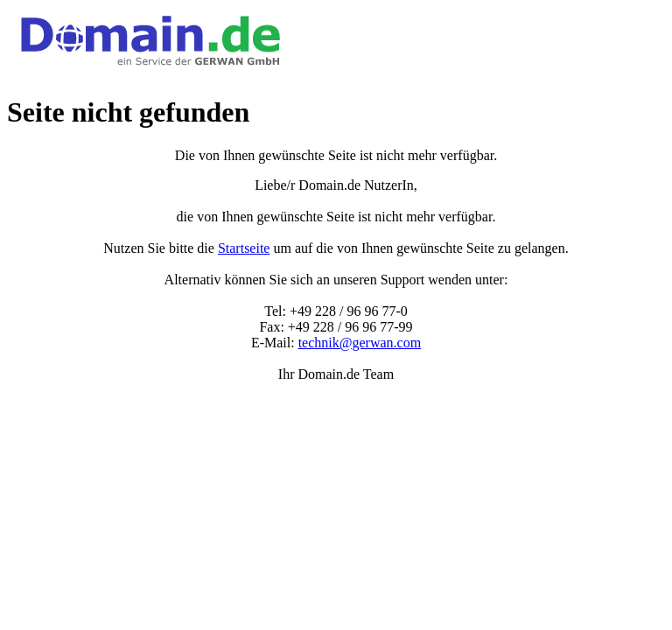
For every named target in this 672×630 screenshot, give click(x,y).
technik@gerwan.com (360, 343)
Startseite (244, 248)
